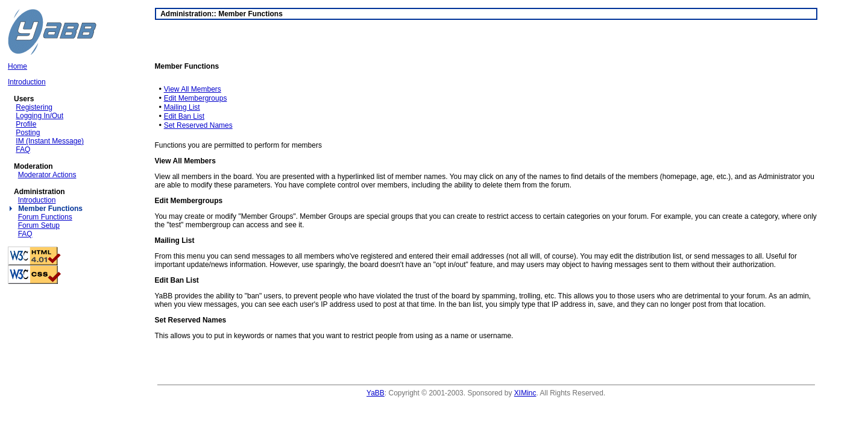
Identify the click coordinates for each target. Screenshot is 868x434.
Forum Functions (45, 217)
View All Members (193, 89)
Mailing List (182, 107)
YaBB (376, 393)
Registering (34, 107)
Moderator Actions (47, 175)
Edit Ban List (184, 116)
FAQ (23, 149)
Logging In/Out (39, 116)
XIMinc (525, 393)
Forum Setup (39, 225)
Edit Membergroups (196, 98)
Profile (26, 124)
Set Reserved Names (198, 125)
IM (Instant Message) (50, 141)
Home (17, 66)
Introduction (27, 82)
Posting (28, 133)
